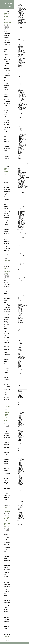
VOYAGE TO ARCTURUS (21, 247)
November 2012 (20, 423)
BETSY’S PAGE (20, 27)
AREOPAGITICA (20, 20)
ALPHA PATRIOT (20, 12)
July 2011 (19, 438)
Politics (19, 356)
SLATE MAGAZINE (20, 202)
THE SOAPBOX (20, 138)
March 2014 (20, 407)
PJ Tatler (19, 355)
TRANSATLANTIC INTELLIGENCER (22, 144)
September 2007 (21, 483)
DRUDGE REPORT (20, 177)
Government (20, 325)
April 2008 (19, 476)
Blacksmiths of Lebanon (22, 28)
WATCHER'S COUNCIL (21, 380)
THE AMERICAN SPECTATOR (22, 205)
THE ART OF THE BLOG (21, 123)
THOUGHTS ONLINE (20, 143)
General (5, 426)
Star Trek (19, 365)
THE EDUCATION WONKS (21, 278)
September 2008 (21, 472)
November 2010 (20, 446)
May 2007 (19, 487)
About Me (19, 4)
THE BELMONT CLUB (21, 124)
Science (19, 362)
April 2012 (19, 429)
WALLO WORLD (20, 151)
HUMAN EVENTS (20, 184)
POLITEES (19, 197)
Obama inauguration (21, 346)
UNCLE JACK (19, 266)
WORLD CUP (19, 384)
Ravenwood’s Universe (22, 107)
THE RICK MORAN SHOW (21, 136)
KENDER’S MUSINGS (21, 255)
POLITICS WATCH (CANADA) (22, 198)
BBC (18, 166)
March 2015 (20, 396)
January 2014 (20, 409)
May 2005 (19, 511)
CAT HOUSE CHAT (20, 251)
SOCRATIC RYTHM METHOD (22, 119)
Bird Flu (19, 289)
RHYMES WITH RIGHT (21, 275)
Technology (20, 369)
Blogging (19, 294)
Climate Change (20, 303)
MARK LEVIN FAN (20, 257)
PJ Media (19, 354)
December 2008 (20, 469)
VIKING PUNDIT (20, 148)
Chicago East (20, 300)
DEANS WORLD (20, 46)
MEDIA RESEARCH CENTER (22, 187)
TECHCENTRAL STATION (21, 204)
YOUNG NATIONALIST (21, 227)
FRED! (18, 319)
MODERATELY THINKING (21, 85)
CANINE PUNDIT (20, 33)
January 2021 (20, 394)
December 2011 (20, 433)
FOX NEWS (19, 179)
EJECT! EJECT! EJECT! (21, 51)
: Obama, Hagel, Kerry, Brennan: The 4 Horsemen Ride (7, 417)
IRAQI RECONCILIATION (21, 332)
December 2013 (20, 410)
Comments (20, 524)
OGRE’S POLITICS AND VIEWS (22, 260)
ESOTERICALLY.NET (20, 54)
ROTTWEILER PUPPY (21, 262)
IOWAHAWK (19, 67)
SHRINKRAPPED (20, 115)
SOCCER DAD (20, 277)
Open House (20, 351)
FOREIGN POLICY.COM (21, 178)
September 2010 (21, 448)
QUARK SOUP (20, 239)
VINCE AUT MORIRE (21, 149)
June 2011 (19, 439)
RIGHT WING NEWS (20, 111)
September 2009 (21, 460)
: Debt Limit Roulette (7, 271)
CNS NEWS (19, 172)
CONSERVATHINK (20, 42)
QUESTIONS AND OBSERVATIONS (23, 104)
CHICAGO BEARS (20, 298)
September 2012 (21, 425)
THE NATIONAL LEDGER (21, 212)
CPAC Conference (21, 307)
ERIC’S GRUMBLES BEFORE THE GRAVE (22, 53)
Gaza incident (20, 322)
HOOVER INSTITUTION (21, 183)
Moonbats (19, 342)
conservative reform (21, 305)
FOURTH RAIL (19, 57)
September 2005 (21, 507)
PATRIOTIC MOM (20, 96)
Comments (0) (7, 407)
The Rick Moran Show (21, 374)
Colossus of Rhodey (21, 271)
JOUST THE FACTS (20, 71)
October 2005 (20, 506)
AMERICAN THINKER (21, 15)
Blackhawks (20, 292)
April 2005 (19, 512)
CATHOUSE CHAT (20, 36)
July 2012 (19, 427)
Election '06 (20, 313)
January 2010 (20, 456)
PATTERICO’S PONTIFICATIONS (22, 97)
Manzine (19, 338)
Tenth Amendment (21, 370)
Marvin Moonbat (21, 339)
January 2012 (20, 432)
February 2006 (20, 502)
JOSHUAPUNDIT (20, 274)
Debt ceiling (20, 309)
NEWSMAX (19, 194)
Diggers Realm (20, 48)
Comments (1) (7, 164)
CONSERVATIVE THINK (21, 43)
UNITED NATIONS (20, 377)
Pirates (19, 353)
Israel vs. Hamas (21, 333)
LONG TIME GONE (20, 256)
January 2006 (20, 503)
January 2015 (20, 398)
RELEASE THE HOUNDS (21, 108)
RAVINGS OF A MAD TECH (22, 261)
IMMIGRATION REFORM (21, 329)
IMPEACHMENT (20, 330)
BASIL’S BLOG (20, 23)
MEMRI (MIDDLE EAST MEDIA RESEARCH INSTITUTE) (22, 189)
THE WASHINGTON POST (21, 222)
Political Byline (20, 98)
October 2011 (20, 435)
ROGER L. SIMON (20, 114)
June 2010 (19, 451)
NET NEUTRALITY (20, 344)
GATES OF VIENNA (20, 60)
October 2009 (20, 459)
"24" (18, 284)
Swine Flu (20, 290)
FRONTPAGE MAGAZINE (21, 180)
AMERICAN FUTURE (20, 14)
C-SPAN (19, 169)
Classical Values (20, 39)
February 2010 (20, 455)
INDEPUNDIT (20, 65)
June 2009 (19, 463)
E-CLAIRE (19, 50)
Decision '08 (20, 310)
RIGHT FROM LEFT (20, 109)
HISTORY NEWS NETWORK (22, 182)
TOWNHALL (19, 225)
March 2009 (20, 466)
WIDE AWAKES (20, 152)
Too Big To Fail (20, 375)
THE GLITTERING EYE (21, 279)
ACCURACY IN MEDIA (21, 163)
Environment (20, 315)
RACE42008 (20, 105)
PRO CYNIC (19, 102)
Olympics (19, 350)
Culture (19, 308)
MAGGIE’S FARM (20, 80)
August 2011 (20, 437)
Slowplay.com (20, 117)
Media (19, 340)
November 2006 (20, 493)
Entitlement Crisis (21, 314)
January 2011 (20, 444)
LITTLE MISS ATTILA (20, 77)
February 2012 (20, 431)
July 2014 (19, 404)
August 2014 (20, 403)
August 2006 (20, 496)
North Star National (21, 93)
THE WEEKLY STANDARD (21, 224)
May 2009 (19, 464)
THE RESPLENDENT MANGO (22, 135)
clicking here (7, 160)
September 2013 (21, 413)
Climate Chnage (20, 304)
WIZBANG (19, 153)
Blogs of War (20, 29)
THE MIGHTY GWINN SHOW (22, 209)
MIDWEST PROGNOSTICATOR (22, 84)
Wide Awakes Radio (21, 383)
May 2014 (19, 406)
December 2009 (20, 457)
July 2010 (19, 450)
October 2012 (20, 424)
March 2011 (20, 442)
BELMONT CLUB (20, 26)
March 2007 (20, 489)
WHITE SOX (19, 381)
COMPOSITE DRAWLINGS (21, 41)
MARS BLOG (19, 234)
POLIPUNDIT (19, 98)
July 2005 (19, 509)
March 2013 (20, 419)
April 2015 (19, 395)
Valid (20, 525)
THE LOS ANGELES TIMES (22, 208)
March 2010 (20, 454)
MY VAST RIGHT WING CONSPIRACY (23, 87)
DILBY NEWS (20, 175)
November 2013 (20, 411)
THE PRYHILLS (20, 133)
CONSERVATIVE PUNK (21, 174)
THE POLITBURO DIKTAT (21, 132)
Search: (19, 388)
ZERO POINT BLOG (20, 155)
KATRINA (19, 334)
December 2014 (20, 399)
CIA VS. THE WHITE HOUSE (22, 301)
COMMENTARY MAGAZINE (22, 173)
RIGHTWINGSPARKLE (21, 113)
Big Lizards (19, 269)
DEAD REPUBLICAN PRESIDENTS (23, 253)
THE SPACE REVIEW (21, 245)
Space (19, 363)
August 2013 (20, 414)
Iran (18, 331)
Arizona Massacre (21, 287)
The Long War (20, 373)
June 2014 (19, 405)
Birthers (19, 291)
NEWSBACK (19, 193)
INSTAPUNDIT (20, 66)
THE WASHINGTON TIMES (22, 223)
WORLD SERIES (20, 386)
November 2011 (20, 434)
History (19, 327)
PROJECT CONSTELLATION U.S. (22, 238)
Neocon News (20, 90)
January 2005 (20, 515)
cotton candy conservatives (23, 306)
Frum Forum (20, 321)
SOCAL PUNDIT (20, 118)
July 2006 (19, 497)
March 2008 (20, 477)
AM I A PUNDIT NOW (21, 13)
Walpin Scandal (20, 378)
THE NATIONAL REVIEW (21, 213)
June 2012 (19, 428)
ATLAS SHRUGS (20, 21)
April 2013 (19, 418)
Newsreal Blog (20, 345)
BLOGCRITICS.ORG (20, 167)
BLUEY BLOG (20, 30)
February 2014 (20, 408)
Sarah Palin (20, 361)
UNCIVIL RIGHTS (20, 265)
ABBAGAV (19, 10)
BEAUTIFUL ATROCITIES (21, 24)
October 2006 (20, 494)
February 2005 (20, 514)
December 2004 (20, 516)
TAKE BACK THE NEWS (21, 203)
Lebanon (19, 336)
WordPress (20, 159)
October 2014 (20, 401)
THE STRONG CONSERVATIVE (22, 140)
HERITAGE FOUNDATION (21, 181)
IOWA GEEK (19, 254)
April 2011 (19, 441)
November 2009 (20, 458)
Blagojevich (20, 293)
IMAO (18, 64)
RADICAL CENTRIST (20, 106)
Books (19, 295)
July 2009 (19, 462)
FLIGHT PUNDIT (20, 56)
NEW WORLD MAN (20, 92)
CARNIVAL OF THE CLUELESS (22, 296)
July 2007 (19, 485)
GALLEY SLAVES (20, 59)
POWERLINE (19, 101)
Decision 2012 (20, 312)
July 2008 (19, 474)
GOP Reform (20, 324)
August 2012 (20, 426)
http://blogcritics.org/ (21, 62)
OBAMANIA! (20, 348)
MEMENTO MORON (21, 81)
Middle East (20, 341)
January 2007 (20, 491)
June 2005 (19, 510)
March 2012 (20, 430)
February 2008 (20, 478)
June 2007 (19, 486)
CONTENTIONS (20, 44)
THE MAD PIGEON (20, 129)
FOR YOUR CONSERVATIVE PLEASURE (23, 177)
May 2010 (19, 452)
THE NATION (19, 210)
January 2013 (20, 421)
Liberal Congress (21, 337)
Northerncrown (20, 94)
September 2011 (21, 436)
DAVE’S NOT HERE (20, 45)
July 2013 (19, 415)
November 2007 (20, 481)
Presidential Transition (22, 357)
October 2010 (20, 447)
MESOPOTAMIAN (20, 82)
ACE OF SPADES (20, 11)
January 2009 (20, 468)
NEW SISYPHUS (20, 91)
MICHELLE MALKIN (20, 83)
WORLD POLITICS (20, 385)
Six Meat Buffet (20, 116)
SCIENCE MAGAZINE (21, 201)
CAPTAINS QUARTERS (21, 35)
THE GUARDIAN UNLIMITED (22, 207)
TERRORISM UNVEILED (21, 121)
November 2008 (20, 470)
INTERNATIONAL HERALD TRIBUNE (23, 186)
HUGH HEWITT (20, 63)
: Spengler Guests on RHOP (7, 171)
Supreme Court (20, 367)
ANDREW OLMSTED (21, 18)
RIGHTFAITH (19, 112)
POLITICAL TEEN (20, 100)
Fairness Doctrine (21, 317)
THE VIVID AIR (20, 142)
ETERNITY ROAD (20, 273)
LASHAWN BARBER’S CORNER (22, 73)
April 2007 (19, 488)
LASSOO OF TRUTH (20, 74)
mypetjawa (20, 88)
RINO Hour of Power (21, 358)
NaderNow (19, 89)
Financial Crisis (20, 318)
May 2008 (19, 475)
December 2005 (20, 504)
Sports (19, 364)
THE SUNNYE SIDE (21, 141)
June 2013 (19, 416)
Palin (18, 352)
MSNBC (19, 191)
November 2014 (20, 400)
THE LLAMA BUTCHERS (21, 128)
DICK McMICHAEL (20, 47)
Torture (19, 376)
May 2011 (19, 440)
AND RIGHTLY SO (20, 17)
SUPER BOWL (20, 366)
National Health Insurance (22, 343)
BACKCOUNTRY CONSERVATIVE (22, 22)
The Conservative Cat (21, 125)
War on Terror (20, 379)
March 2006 (20, 501)
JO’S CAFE (19, 70)
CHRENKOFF (19, 37)
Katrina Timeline (20, 335)
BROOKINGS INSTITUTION (21, 168)
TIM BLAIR (19, 143)
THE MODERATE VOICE (21, 130)
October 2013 (20, 412)
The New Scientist (21, 216)
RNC (18, 359)
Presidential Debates (21, 357)
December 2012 (20, 422)
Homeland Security (21, 328)
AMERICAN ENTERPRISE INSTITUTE (23, 164)
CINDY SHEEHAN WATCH (22, 38)
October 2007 (20, 482)
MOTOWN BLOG (20, 86)
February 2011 (20, 443)
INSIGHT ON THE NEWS (21, 185)
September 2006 (21, 495)
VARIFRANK (19, 147)
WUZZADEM (20, 154)
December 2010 (20, 445)
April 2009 (19, 465)
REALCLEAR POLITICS (21, 199)
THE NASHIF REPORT (21, 264)
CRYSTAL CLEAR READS (21, 252)
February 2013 (20, 420)
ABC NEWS (19, 162)
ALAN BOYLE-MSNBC (21, 232)
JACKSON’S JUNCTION (21, 69)
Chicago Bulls (20, 299)
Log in (19, 522)
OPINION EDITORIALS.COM (22, 196)
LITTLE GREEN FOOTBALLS (21, 76)
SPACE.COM (20, 242)
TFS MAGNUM (20, 122)
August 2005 (20, 508)
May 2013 (19, 417)
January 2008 (20, 479)
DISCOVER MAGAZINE (21, 176)
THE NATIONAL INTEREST (21, 211)
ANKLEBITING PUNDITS (21, 19)
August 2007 (20, 484)
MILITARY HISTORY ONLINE (22, 190)
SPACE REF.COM (20, 241)
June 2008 (19, 474)
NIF (18, 259)
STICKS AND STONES (21, 263)
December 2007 (20, 480)
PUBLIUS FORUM (20, 103)
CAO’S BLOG (19, 34)
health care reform (21, 326)
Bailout (19, 288)
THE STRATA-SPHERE (21, 139)
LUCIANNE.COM (20, 79)
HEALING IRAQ (20, 61)
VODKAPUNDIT (20, 150)
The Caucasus (20, 371)
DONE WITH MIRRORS (21, 272)
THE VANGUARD (20, 221)
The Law (19, 372)
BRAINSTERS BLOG (20, 31)
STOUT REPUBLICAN (21, 120)
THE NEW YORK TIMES (21, 218)
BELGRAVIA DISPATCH (21, 25)
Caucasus (19, 297)
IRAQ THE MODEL (20, 68)
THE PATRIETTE (20, 131)
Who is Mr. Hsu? (20, 382)
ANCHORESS (20, 16)
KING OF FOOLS (20, 72)
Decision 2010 (20, 311)
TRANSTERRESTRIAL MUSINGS (22, 145)
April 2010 (19, 453)
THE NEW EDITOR (20, 214)
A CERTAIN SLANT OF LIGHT (22, 9)
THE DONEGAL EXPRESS (21, 126)
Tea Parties (20, 368)
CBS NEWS (19, 170)
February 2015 (20, 397)
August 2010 (20, 449)
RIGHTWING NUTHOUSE (21, 276)
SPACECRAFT (20, 243)
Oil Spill (19, 349)
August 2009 (20, 461)
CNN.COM (19, 171)
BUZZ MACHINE (20, 32)
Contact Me (20, 5)
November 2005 (20, 505)
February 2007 (20, 490)
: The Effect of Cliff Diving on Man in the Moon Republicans (7, 521)
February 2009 (20, 467)
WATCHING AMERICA (21, 226)
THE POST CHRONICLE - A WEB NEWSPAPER (22, 219)
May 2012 (19, 429)
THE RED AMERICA (20, 134)
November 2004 (20, 517)
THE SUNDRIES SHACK (21, 280)
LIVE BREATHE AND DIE (21, 78)
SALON (19, 200)
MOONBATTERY (20, 258)
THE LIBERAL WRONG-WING (22, 127)
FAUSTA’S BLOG (20, 55)
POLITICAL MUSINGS (21, 99)
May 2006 (19, 499)
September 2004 (21, 518)
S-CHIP (19, 360)
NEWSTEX (19, 195)
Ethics (19, 316)
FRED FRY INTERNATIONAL (21, 58)
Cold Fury (19, 40)
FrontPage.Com (20, 320)
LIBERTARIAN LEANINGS (21, 75)
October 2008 (20, 471)
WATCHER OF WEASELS (21, 281)
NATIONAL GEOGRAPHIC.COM (22, 192)
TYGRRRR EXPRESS (20, 146)
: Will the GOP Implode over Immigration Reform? (7, 19)
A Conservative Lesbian (22, 9)
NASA (18, 235)
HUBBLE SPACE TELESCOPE (22, 233)
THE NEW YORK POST (21, 217)
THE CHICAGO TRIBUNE (21, 206)
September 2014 (21, 402)
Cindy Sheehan (20, 302)
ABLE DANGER (20, 285)
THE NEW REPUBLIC (21, 215)
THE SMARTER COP (20, 137)
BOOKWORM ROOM (21, 270)
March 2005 (20, 513)
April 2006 (19, 500)
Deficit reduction (21, 313)
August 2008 (20, 473)
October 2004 (20, 518)
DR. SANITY (19, 49)
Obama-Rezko (20, 347)
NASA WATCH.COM (21, 236)
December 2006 (20, 492)
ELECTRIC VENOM (20, 52)
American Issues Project (22, 286)
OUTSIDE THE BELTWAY (21, 95)
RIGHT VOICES (20, 110)
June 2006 (19, 498)
